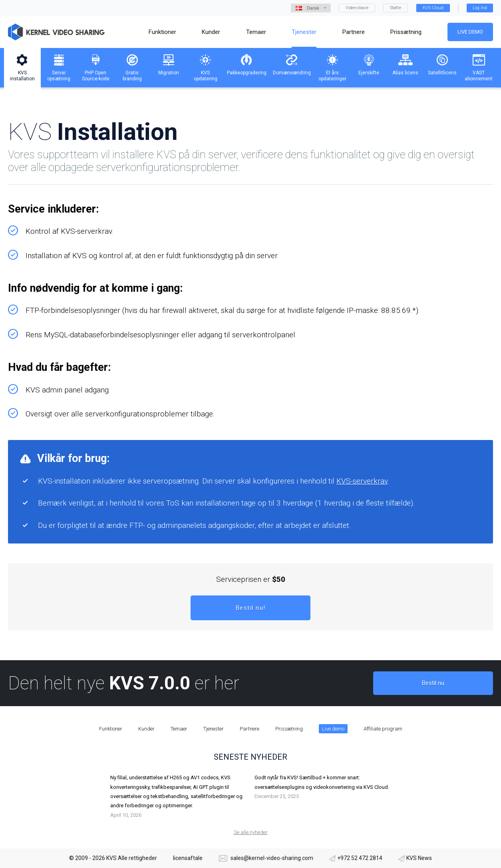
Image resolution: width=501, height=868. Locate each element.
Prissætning (289, 729)
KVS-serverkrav (362, 481)
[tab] (22, 68)
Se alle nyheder (251, 832)
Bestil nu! (251, 608)
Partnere (250, 729)
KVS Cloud (433, 8)
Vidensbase (357, 8)
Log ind (480, 8)
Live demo (470, 32)
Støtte (396, 8)
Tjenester (214, 729)
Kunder (146, 729)
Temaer (179, 729)
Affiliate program (383, 729)
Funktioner (111, 729)
